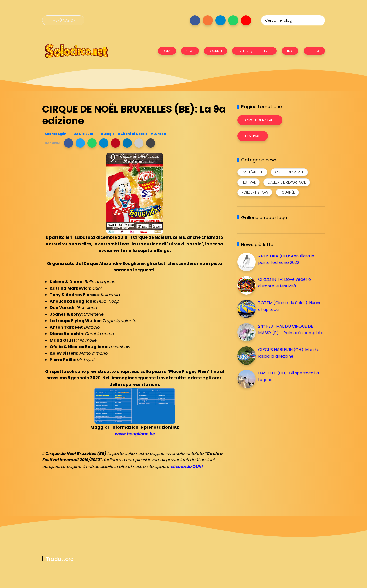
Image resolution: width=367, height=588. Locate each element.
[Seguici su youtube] (246, 20)
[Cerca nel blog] (293, 20)
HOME (167, 51)
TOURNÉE (215, 51)
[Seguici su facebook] (195, 20)
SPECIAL (314, 51)
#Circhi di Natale (133, 134)
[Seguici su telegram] (220, 20)
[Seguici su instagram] (208, 20)
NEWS (190, 51)
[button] (69, 143)
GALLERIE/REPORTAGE (254, 51)
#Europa (158, 134)
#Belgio (108, 134)
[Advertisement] (276, 437)
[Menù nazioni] (63, 20)
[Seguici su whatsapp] (233, 20)
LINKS (290, 51)
